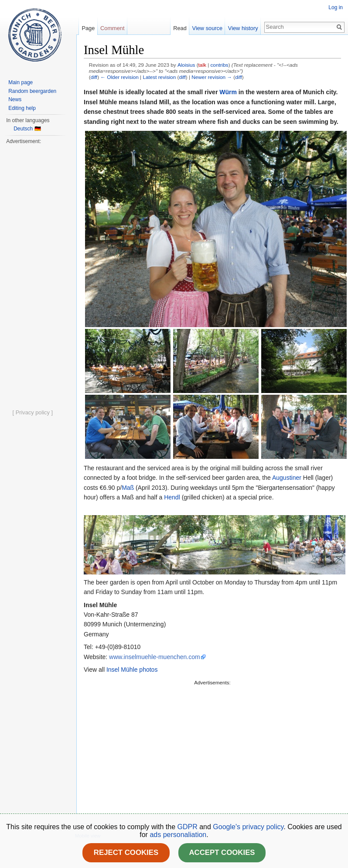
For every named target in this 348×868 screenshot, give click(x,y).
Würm (228, 92)
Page (88, 28)
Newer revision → (212, 77)
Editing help (22, 108)
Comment (112, 28)
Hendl (172, 497)
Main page (20, 82)
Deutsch (23, 129)
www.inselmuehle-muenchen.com (155, 657)
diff (94, 77)
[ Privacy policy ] (33, 412)
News (15, 99)
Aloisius (186, 65)
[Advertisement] (206, 748)
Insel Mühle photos (132, 670)
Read (180, 28)
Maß (128, 488)
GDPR (189, 827)
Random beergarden (32, 91)
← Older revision (119, 77)
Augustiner (287, 478)
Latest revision (159, 77)
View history (243, 28)
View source (207, 28)
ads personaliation (178, 835)
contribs (219, 65)
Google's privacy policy (248, 827)
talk (202, 65)
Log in (336, 7)
